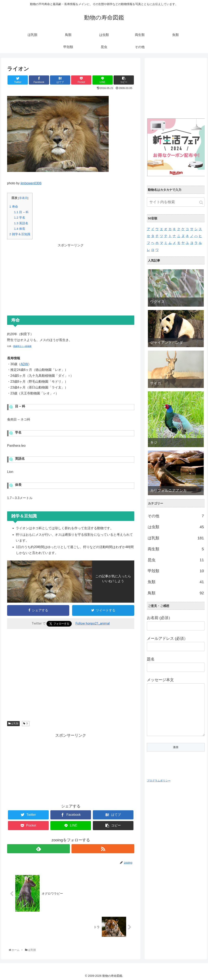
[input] (176, 202)
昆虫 (176, 560)
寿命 (14, 207)
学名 (20, 217)
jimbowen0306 (31, 183)
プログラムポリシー (159, 781)
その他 (176, 516)
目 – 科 (21, 212)
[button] (201, 202)
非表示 (23, 198)
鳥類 (176, 593)
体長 (20, 229)
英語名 (21, 223)
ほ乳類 (13, 723)
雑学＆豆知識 (20, 234)
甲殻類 (176, 571)
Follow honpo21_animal (93, 623)
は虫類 (176, 527)
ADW (24, 364)
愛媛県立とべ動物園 (22, 346)
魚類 (176, 582)
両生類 (176, 549)
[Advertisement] (71, 277)
